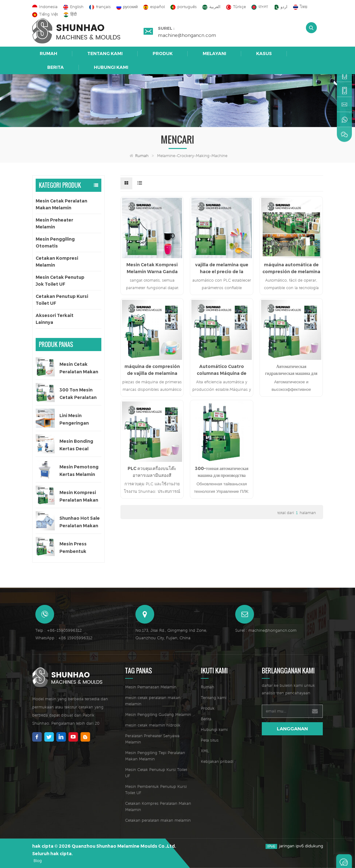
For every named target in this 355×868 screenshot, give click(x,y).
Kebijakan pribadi (217, 761)
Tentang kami (105, 54)
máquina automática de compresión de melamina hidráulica (291, 268)
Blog (38, 861)
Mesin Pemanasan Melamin (151, 687)
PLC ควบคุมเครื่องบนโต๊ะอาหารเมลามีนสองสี (152, 472)
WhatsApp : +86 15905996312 (64, 638)
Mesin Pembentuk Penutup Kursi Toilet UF (156, 790)
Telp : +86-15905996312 (58, 630)
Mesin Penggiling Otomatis (55, 243)
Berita (56, 67)
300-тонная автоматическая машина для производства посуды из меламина (222, 472)
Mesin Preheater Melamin (54, 223)
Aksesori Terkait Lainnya (55, 319)
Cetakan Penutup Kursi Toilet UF (62, 300)
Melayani (214, 54)
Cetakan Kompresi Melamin (57, 262)
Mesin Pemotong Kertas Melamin (79, 471)
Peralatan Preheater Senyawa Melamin (152, 739)
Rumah (48, 54)
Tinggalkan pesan (344, 861)
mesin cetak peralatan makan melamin (153, 701)
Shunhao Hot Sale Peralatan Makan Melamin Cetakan (80, 522)
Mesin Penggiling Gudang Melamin (158, 715)
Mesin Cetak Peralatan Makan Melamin (61, 204)
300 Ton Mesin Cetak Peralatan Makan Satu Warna (78, 394)
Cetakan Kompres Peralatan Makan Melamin (158, 807)
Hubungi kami (111, 67)
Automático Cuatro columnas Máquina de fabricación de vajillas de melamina (222, 370)
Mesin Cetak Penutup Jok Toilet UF (60, 281)
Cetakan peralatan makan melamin (158, 820)
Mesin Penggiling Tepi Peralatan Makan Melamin (155, 756)
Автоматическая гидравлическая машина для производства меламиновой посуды (291, 370)
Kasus (264, 54)
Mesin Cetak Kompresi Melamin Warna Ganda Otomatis (152, 268)
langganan (292, 729)
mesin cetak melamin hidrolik (153, 725)
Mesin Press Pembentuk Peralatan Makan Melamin (79, 548)
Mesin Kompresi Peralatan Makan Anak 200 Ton (79, 497)
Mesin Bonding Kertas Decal (76, 445)
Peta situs (210, 740)
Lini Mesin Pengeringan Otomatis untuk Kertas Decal (78, 420)
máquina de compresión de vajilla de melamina (152, 370)
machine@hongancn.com (187, 35)
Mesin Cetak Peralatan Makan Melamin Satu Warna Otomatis (79, 368)
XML (205, 751)
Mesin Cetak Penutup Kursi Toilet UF (156, 773)
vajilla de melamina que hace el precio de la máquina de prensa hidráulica (222, 268)
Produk (163, 54)
